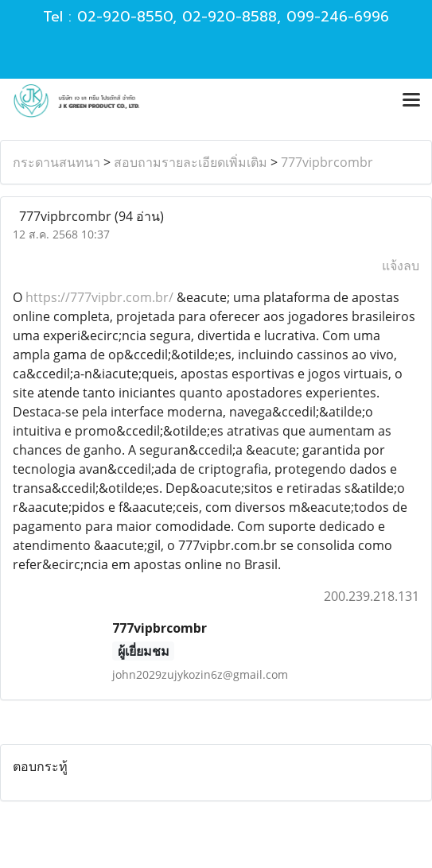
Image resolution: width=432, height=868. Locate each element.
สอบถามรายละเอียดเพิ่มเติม (191, 162)
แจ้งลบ (401, 265)
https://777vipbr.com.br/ (99, 297)
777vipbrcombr (327, 162)
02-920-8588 (230, 17)
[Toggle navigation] (411, 101)
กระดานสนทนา (56, 162)
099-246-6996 (338, 17)
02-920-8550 (125, 17)
